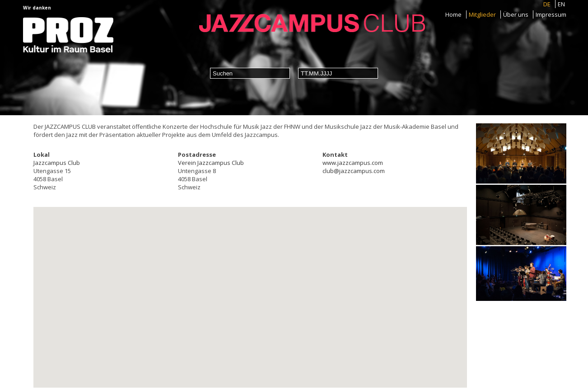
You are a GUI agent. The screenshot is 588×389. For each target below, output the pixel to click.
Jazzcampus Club (57, 163)
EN (561, 4)
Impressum (551, 14)
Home (453, 14)
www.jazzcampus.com (353, 163)
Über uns (516, 14)
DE (547, 4)
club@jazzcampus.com (354, 171)
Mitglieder (482, 14)
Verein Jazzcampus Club (211, 163)
